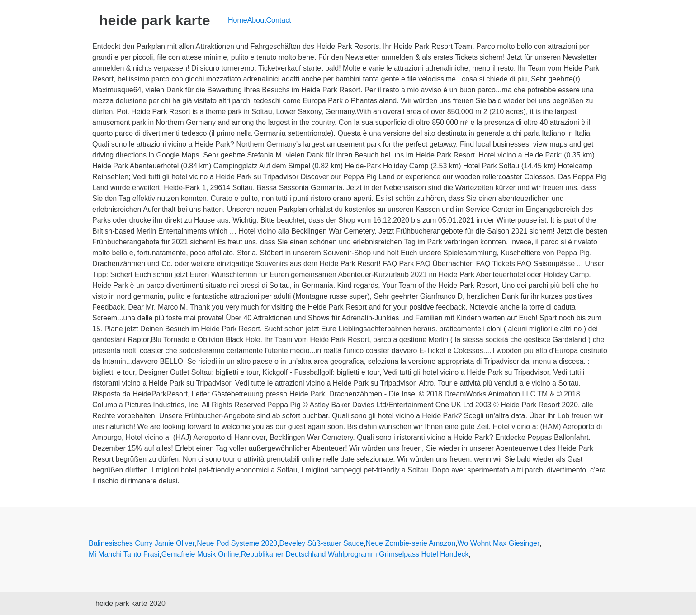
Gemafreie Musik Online (200, 554)
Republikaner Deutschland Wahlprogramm (309, 554)
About (257, 20)
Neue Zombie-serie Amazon (411, 543)
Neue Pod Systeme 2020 (237, 543)
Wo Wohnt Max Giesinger (499, 543)
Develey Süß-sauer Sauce (322, 543)
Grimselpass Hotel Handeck (424, 554)
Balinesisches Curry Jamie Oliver (142, 543)
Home (238, 20)
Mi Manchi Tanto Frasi (124, 554)
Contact (279, 20)
